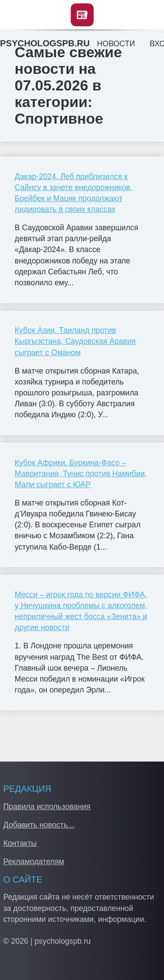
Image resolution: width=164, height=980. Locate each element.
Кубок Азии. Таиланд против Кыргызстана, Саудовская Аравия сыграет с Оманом (75, 341)
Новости (116, 44)
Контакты (20, 843)
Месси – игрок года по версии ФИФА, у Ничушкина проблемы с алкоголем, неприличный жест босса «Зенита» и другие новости (81, 611)
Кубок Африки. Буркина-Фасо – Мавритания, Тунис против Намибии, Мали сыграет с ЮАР (81, 474)
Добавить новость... (39, 825)
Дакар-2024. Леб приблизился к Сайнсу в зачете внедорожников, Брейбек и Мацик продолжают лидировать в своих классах (74, 193)
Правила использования (47, 807)
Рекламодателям (34, 862)
